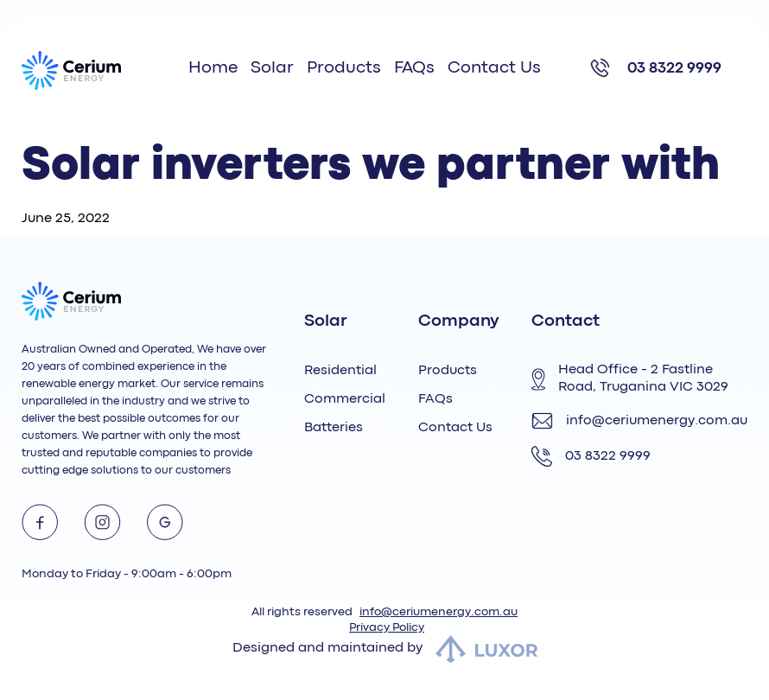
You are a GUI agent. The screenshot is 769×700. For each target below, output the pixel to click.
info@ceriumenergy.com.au (639, 421)
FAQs (414, 68)
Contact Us (494, 68)
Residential (340, 371)
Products (344, 68)
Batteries (334, 428)
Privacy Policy (387, 627)
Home (213, 68)
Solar (272, 68)
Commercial (345, 399)
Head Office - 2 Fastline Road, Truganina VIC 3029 (630, 379)
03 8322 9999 (674, 69)
